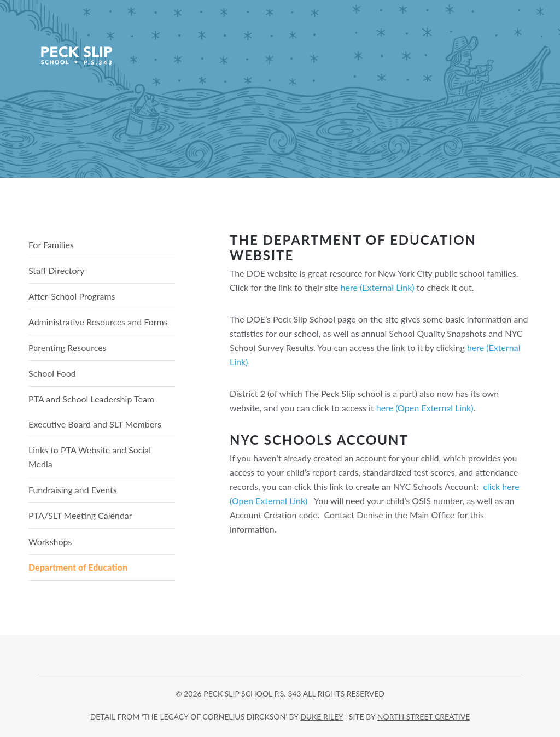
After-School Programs (72, 296)
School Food (52, 373)
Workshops (50, 542)
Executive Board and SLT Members (95, 424)
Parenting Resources (68, 347)
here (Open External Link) (425, 408)
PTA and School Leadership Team (91, 399)
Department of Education (78, 567)
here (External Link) (378, 287)
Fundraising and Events (73, 490)
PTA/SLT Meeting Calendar (80, 515)
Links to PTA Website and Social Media (90, 457)
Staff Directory (57, 270)
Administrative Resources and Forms (98, 322)
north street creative (424, 716)
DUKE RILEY (322, 716)
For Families (51, 245)
